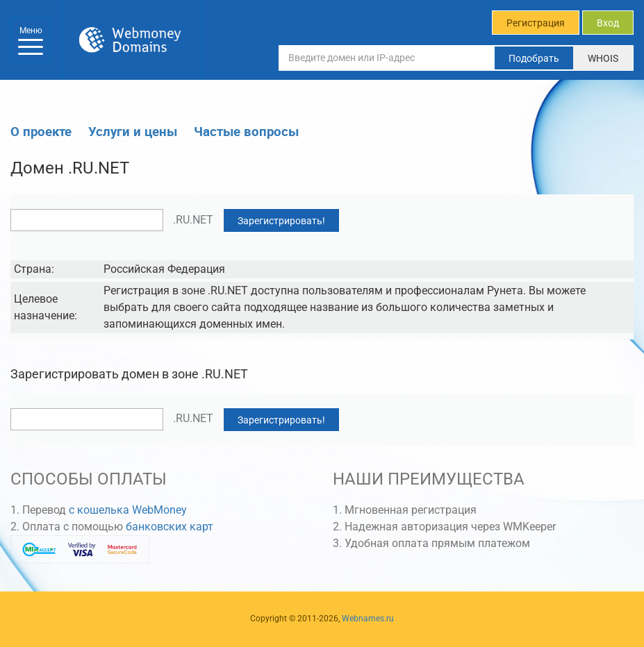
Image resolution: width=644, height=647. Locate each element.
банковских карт (170, 527)
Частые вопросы (246, 131)
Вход (608, 23)
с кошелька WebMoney (128, 510)
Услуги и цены (133, 131)
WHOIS (603, 58)
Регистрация (536, 23)
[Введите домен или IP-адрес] (387, 58)
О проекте (41, 131)
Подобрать (534, 58)
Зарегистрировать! (281, 221)
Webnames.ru (368, 619)
